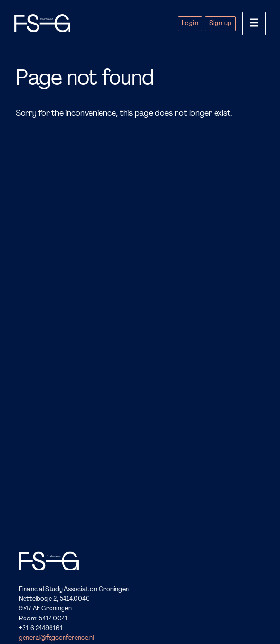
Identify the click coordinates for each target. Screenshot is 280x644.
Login (190, 23)
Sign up (221, 23)
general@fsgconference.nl (56, 638)
